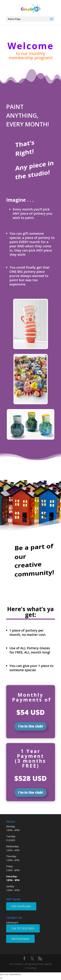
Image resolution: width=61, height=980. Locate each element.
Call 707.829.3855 (23, 928)
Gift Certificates (21, 906)
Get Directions (20, 939)
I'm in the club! (30, 726)
